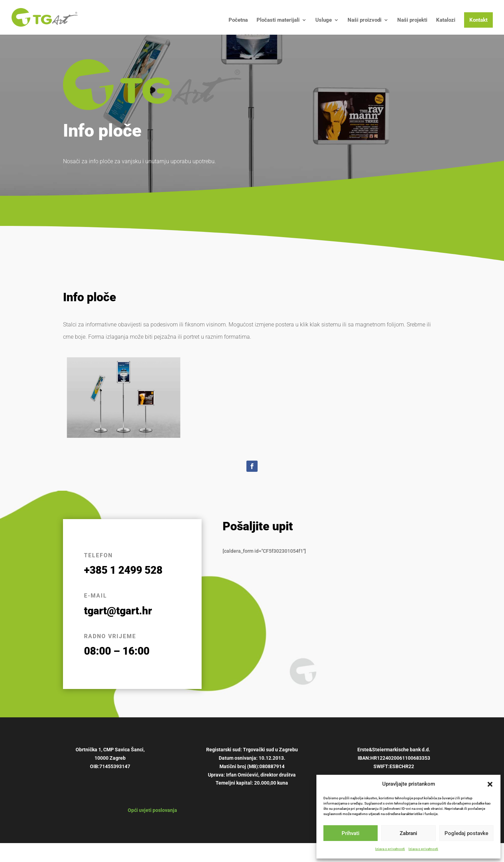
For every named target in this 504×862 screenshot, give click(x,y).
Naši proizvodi (365, 20)
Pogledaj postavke (466, 833)
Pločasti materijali (278, 20)
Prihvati (351, 833)
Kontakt (478, 20)
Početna (238, 20)
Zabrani (408, 833)
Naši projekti (412, 20)
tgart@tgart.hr (118, 611)
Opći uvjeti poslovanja (152, 810)
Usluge (324, 20)
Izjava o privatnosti (390, 849)
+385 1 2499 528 (123, 570)
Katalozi (446, 20)
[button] (490, 784)
